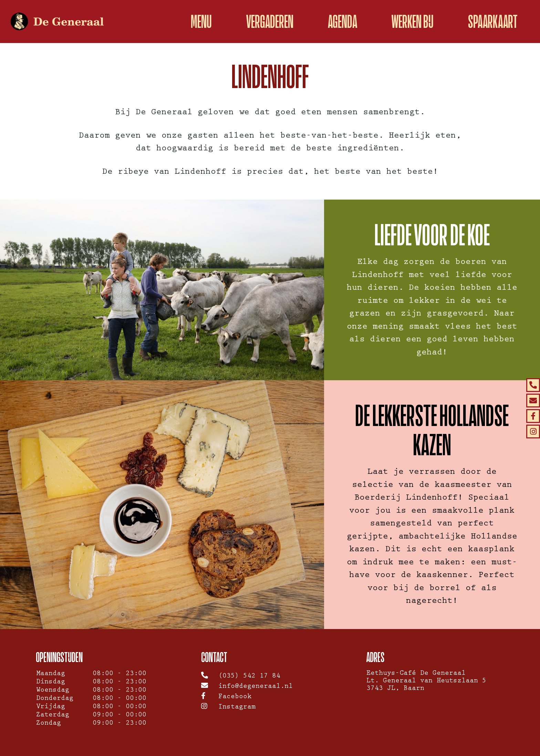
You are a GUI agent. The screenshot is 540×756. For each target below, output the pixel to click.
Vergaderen (270, 22)
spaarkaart (493, 22)
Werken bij (413, 22)
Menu (201, 22)
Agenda (342, 22)
